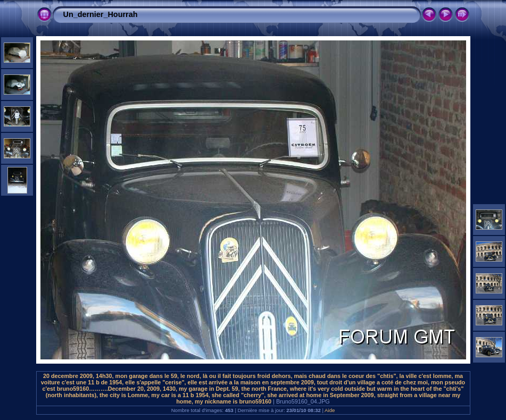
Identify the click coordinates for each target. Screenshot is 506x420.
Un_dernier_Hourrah (101, 14)
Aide (330, 410)
